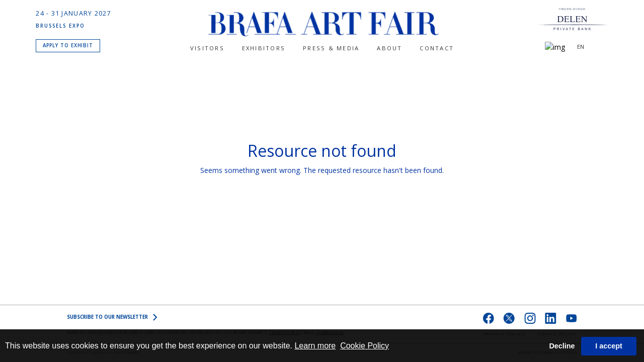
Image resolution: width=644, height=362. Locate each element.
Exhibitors (264, 48)
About (389, 48)
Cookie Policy (365, 346)
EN (581, 47)
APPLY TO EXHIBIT (68, 44)
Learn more (315, 346)
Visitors (207, 48)
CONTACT (437, 48)
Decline (562, 346)
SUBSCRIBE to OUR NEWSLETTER (112, 317)
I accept (609, 346)
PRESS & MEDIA (331, 48)
